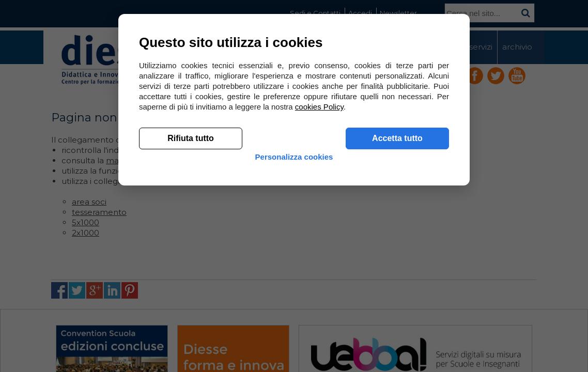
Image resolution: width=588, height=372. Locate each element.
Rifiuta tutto (191, 290)
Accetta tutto (397, 290)
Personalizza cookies (294, 316)
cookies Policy (319, 258)
